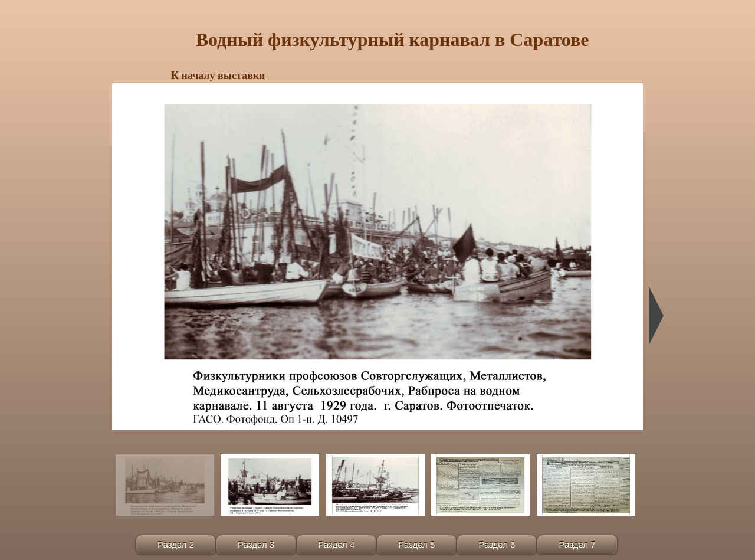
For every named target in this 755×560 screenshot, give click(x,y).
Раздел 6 (497, 544)
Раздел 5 (416, 544)
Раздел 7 (577, 544)
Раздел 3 (256, 544)
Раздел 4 (336, 544)
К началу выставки (218, 76)
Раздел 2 (176, 544)
